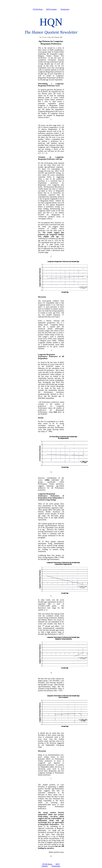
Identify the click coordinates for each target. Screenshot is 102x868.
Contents (51, 9)
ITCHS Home (38, 9)
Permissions (65, 9)
